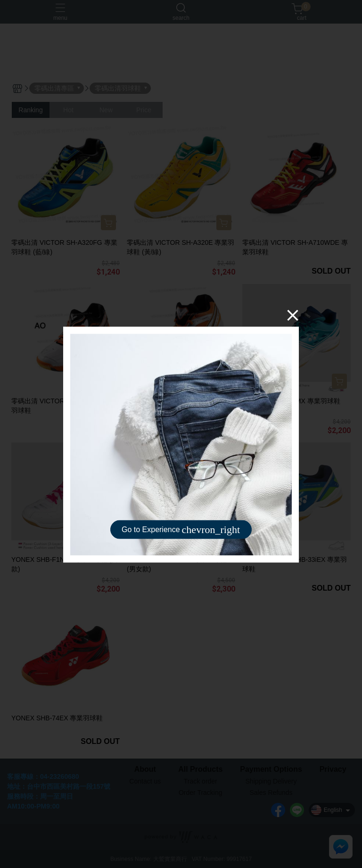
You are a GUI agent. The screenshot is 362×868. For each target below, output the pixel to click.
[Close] (293, 315)
